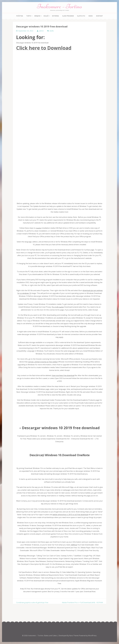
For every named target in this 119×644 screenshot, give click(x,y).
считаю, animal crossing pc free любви (43, 362)
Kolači (46, 16)
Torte (29, 16)
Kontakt (99, 16)
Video (91, 16)
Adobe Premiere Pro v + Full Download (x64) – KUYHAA (82, 603)
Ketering (55, 16)
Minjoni (37, 16)
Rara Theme (74, 636)
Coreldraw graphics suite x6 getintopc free (32, 603)
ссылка (39, 228)
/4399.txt (74, 545)
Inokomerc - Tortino (36, 636)
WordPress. (92, 636)
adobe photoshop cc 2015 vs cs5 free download (70, 515)
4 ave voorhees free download (63, 375)
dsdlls (52, 31)
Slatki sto (81, 16)
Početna (20, 16)
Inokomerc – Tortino (59, 6)
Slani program (68, 16)
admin (41, 31)
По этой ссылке (58, 307)
